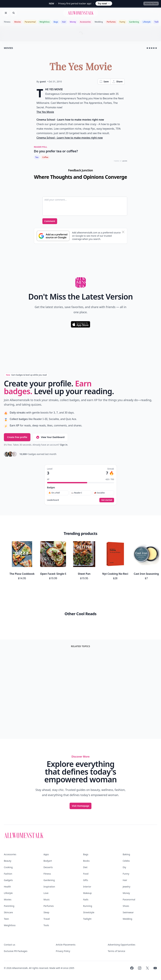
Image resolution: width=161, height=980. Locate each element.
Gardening (134, 22)
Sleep (46, 912)
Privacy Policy (63, 951)
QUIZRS (125, 161)
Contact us (10, 945)
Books (86, 861)
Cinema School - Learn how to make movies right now (70, 138)
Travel (47, 919)
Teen (6, 919)
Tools (46, 925)
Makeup (87, 893)
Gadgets (8, 880)
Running (88, 906)
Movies (17, 22)
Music (47, 899)
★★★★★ (152, 48)
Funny (122, 22)
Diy (124, 867)
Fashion (8, 874)
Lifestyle (147, 22)
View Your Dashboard (50, 437)
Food (86, 874)
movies (8, 48)
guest (43, 81)
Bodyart (48, 861)
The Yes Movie (45, 112)
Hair (64, 22)
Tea (37, 157)
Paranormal (30, 22)
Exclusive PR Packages (16, 951)
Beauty (8, 861)
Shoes (126, 906)
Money (73, 22)
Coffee (45, 157)
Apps (46, 854)
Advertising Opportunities (122, 945)
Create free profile (17, 437)
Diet (85, 867)
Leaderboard (53, 500)
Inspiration (49, 887)
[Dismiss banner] (123, 232)
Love (46, 893)
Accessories (85, 22)
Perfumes (111, 22)
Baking (126, 854)
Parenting (9, 906)
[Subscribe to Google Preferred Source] (53, 236)
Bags (56, 22)
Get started (107, 500)
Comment (50, 221)
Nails (86, 899)
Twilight (87, 919)
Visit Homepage (81, 806)
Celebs (126, 861)
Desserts (48, 867)
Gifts (86, 880)
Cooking (8, 867)
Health (7, 887)
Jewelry (126, 887)
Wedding (99, 22)
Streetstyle (89, 912)
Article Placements (66, 945)
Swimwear (128, 912)
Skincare (8, 912)
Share (117, 82)
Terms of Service (117, 951)
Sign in (64, 445)
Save (104, 82)
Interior (87, 887)
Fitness (7, 22)
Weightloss (45, 22)
